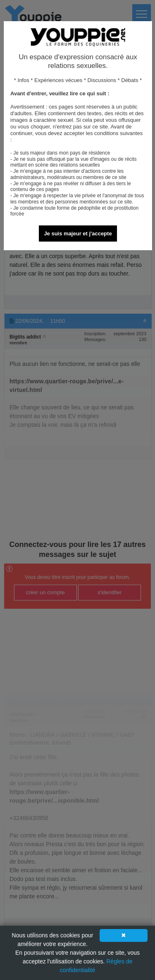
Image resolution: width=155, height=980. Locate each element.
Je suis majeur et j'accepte (78, 234)
